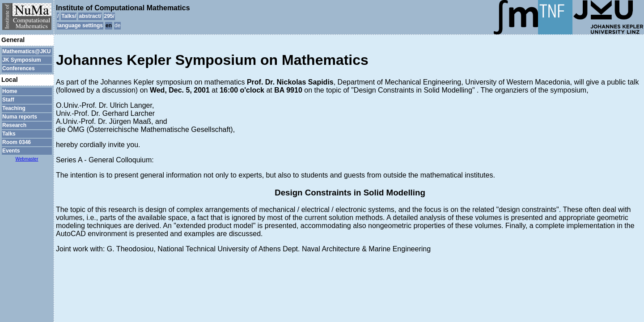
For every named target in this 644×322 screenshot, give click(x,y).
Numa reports (20, 117)
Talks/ (69, 16)
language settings (80, 25)
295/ (109, 16)
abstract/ (90, 16)
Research (14, 125)
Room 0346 (17, 142)
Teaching (14, 108)
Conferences (19, 68)
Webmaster (27, 159)
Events (11, 151)
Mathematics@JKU (26, 51)
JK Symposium (22, 60)
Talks (9, 134)
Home (10, 91)
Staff (8, 100)
